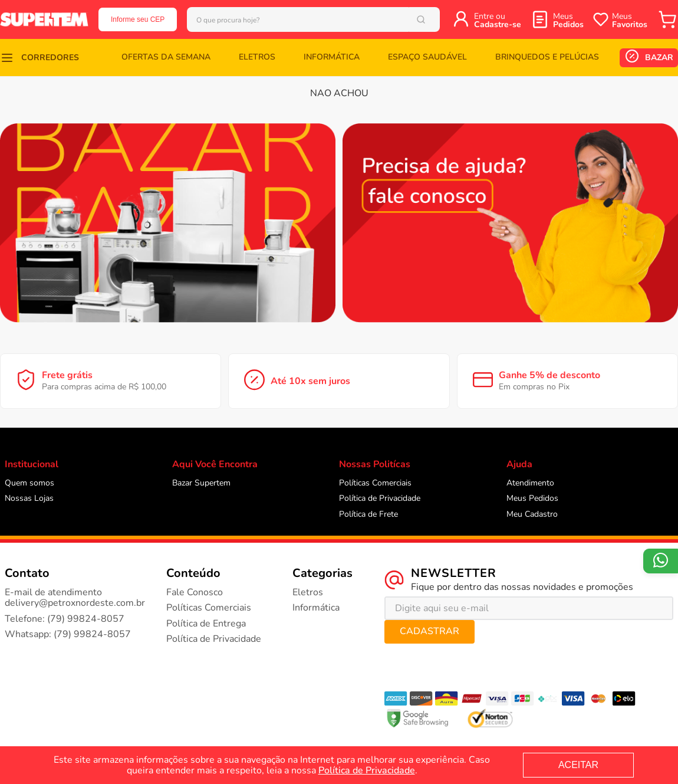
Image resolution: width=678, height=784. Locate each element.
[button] (40, 58)
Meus (568, 20)
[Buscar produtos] (436, 19)
